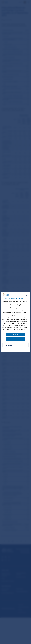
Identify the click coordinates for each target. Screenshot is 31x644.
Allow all (16, 334)
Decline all (16, 339)
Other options (8, 345)
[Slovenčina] (27, 295)
